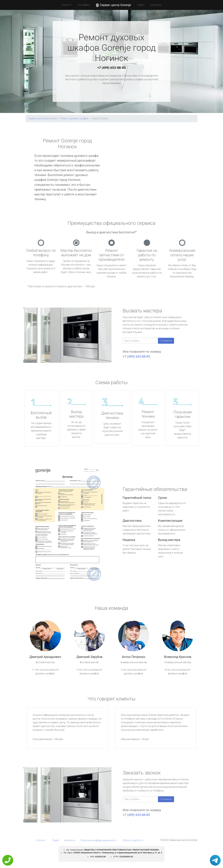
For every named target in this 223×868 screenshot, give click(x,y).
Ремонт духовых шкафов (74, 118)
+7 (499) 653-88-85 (111, 68)
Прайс (141, 5)
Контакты (156, 5)
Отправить (166, 341)
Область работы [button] (132, 840)
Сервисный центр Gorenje (42, 118)
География (83, 5)
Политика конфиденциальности (98, 840)
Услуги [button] (66, 5)
